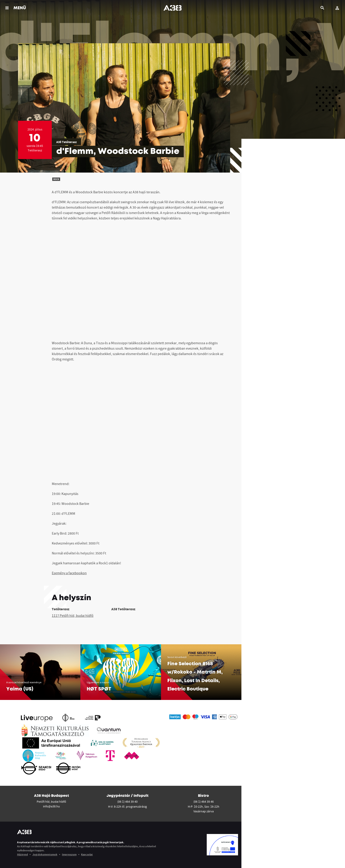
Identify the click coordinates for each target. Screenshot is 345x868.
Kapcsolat (87, 854)
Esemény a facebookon (69, 573)
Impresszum (69, 854)
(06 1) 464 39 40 (127, 802)
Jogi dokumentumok (45, 854)
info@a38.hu (51, 806)
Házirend (23, 854)
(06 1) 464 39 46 (204, 802)
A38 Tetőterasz (66, 142)
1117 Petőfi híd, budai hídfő (73, 615)
